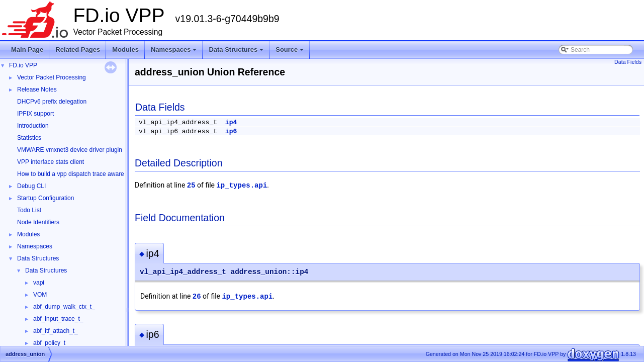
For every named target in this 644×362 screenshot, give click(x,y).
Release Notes (37, 89)
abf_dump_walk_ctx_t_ (64, 307)
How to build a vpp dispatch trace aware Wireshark (85, 174)
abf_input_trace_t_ (58, 319)
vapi (39, 283)
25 (191, 186)
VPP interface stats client (51, 162)
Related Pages (78, 50)
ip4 (231, 122)
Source (290, 52)
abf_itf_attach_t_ (56, 331)
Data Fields (628, 62)
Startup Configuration (45, 198)
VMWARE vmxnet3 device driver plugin (70, 150)
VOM (40, 295)
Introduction (33, 126)
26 (197, 297)
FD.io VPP (23, 65)
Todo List (29, 210)
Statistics (29, 138)
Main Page (27, 50)
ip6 (231, 131)
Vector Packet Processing (52, 77)
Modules (125, 50)
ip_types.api (242, 186)
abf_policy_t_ (51, 343)
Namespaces (175, 52)
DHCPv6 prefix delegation (52, 102)
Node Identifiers (38, 222)
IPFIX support (35, 114)
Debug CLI (31, 186)
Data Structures (237, 52)
